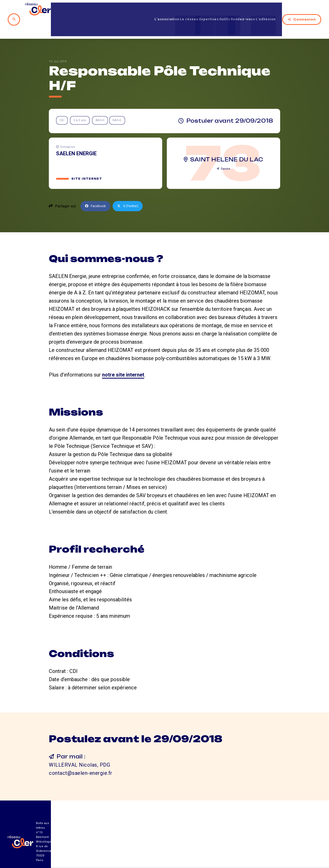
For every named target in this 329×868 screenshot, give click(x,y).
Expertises (192, 10)
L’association (137, 10)
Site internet (87, 160)
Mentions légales (263, 840)
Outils (213, 10)
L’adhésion (266, 10)
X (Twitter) (132, 188)
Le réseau (166, 10)
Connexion (302, 10)
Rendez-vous (237, 10)
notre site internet (123, 356)
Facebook (97, 188)
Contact (218, 840)
